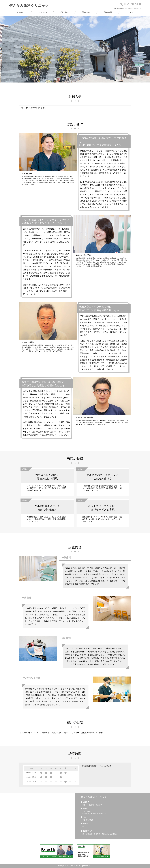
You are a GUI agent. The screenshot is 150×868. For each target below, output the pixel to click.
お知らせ (20, 12)
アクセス (130, 12)
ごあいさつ (42, 12)
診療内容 (86, 12)
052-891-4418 (131, 4)
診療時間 (108, 12)
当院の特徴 (64, 12)
